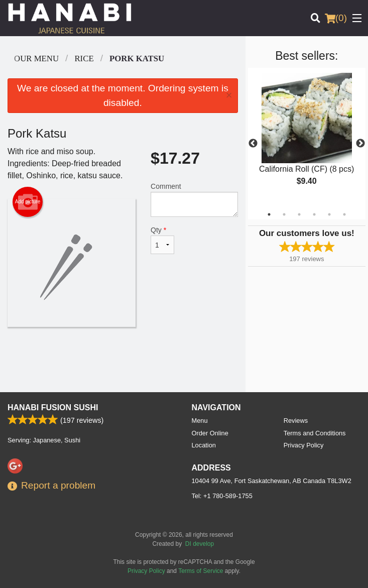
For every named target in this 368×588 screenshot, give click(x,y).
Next (360, 144)
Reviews (296, 421)
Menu (200, 421)
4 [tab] (314, 214)
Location (204, 445)
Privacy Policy (304, 445)
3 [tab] (299, 214)
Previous (253, 144)
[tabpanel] (307, 138)
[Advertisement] (123, 360)
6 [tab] (344, 214)
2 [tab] (284, 214)
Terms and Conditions (315, 433)
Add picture (28, 202)
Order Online (210, 433)
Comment (194, 200)
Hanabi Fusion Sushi (53, 407)
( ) (336, 18)
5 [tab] (329, 214)
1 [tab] (269, 214)
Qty (162, 240)
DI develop (200, 544)
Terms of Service (201, 571)
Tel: (222, 496)
